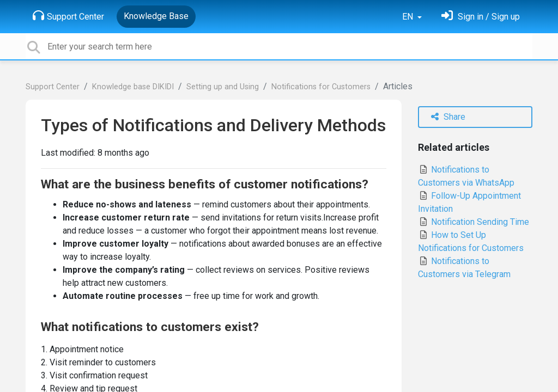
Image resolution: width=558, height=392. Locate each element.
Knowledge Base (156, 16)
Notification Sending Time (474, 222)
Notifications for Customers (321, 87)
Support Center (68, 16)
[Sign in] (481, 17)
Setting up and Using (223, 87)
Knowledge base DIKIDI (133, 87)
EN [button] (409, 17)
